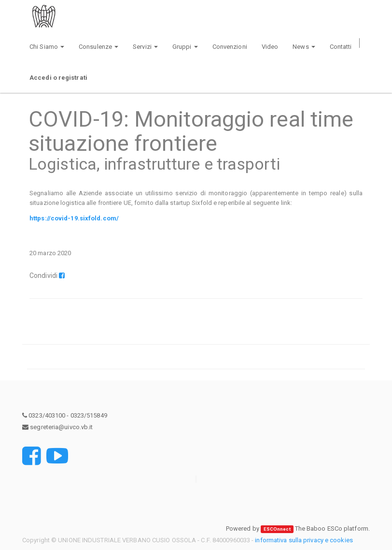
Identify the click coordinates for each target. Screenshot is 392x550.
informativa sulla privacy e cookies (304, 540)
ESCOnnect (277, 529)
